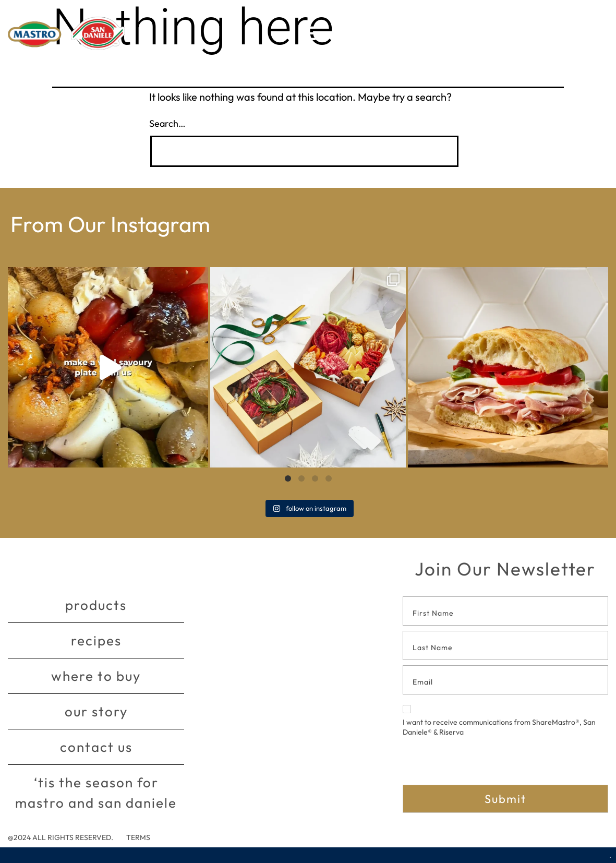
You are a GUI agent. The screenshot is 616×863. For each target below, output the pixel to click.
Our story (96, 711)
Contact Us (96, 747)
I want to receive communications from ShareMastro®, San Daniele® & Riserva (499, 721)
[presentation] (482, 764)
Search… (167, 123)
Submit (505, 799)
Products (96, 605)
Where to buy (96, 676)
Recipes (96, 640)
